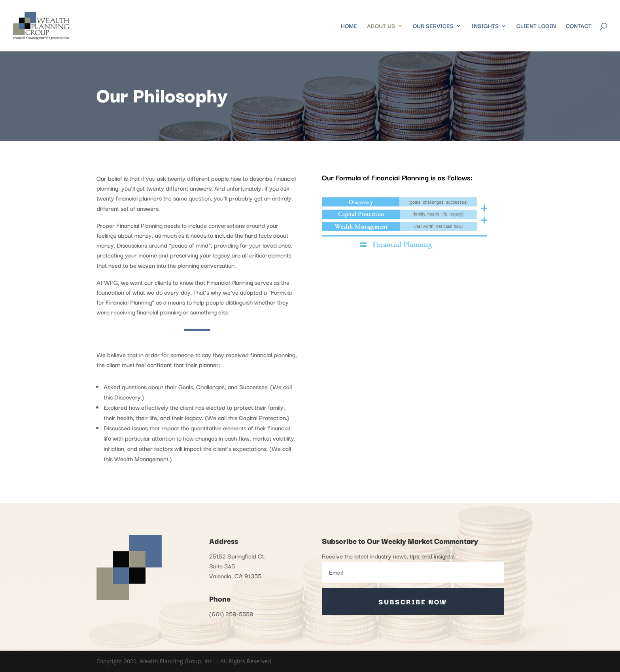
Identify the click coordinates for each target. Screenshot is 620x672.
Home (349, 27)
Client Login (536, 27)
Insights (485, 27)
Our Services (433, 27)
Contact (579, 27)
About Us (381, 27)
